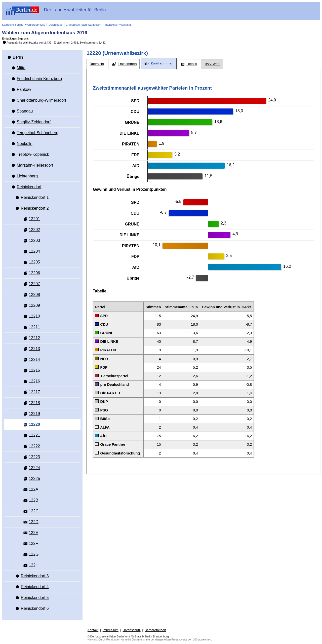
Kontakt (93, 630)
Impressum (111, 630)
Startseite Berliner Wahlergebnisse (24, 25)
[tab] (97, 64)
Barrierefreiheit (155, 630)
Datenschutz (131, 630)
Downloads (55, 25)
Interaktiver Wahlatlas (118, 25)
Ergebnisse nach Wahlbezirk (83, 25)
